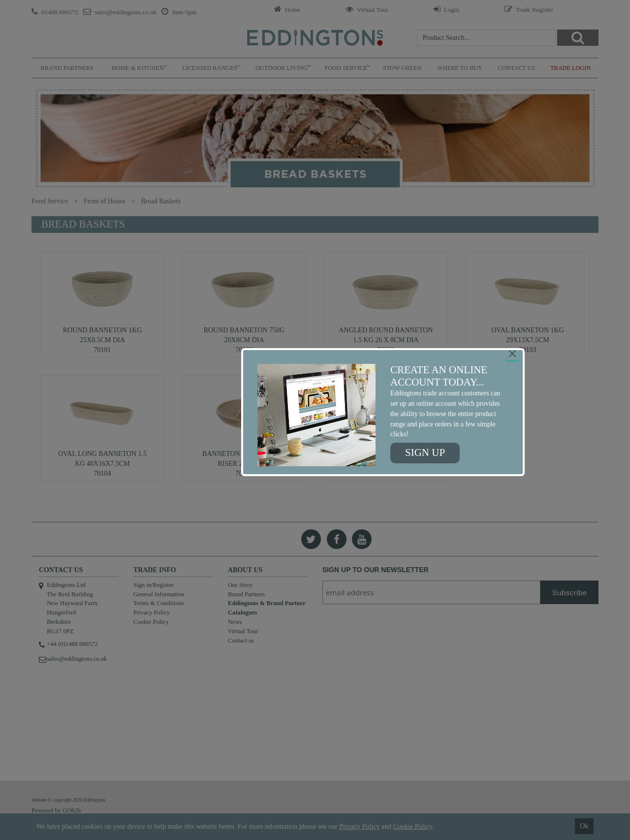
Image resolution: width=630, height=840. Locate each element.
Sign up (425, 452)
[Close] (512, 354)
